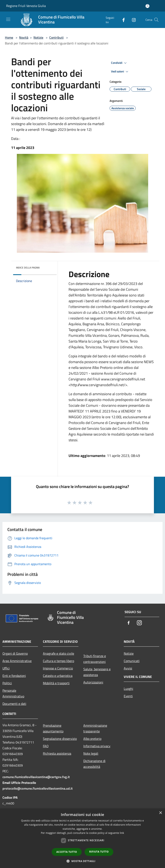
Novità (24, 37)
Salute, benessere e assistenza (97, 672)
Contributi (56, 37)
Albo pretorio (92, 739)
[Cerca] (156, 20)
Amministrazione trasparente (95, 728)
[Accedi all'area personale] (147, 6)
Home (9, 37)
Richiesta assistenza (57, 753)
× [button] (160, 813)
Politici (7, 683)
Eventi (128, 696)
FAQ (46, 746)
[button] (82, 861)
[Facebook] (122, 20)
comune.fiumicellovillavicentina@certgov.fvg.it (36, 777)
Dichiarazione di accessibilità (94, 764)
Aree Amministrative (17, 661)
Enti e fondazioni (14, 676)
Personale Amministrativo (13, 693)
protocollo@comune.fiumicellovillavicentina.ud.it (38, 788)
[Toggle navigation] (8, 19)
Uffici (6, 668)
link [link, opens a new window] (122, 833)
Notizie (38, 37)
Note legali (91, 753)
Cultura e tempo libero (58, 661)
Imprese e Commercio (58, 668)
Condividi (119, 63)
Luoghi (128, 689)
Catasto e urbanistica (58, 676)
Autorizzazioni (93, 682)
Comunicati (132, 661)
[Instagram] (132, 20)
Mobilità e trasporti (56, 683)
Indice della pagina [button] (28, 268)
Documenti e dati (14, 704)
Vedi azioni (120, 72)
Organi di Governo (15, 653)
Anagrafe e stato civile (58, 653)
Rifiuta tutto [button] (99, 852)
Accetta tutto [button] (67, 852)
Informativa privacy (97, 746)
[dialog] (82, 838)
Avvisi (128, 668)
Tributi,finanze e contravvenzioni (95, 659)
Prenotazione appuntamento (53, 728)
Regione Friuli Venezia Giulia (26, 6)
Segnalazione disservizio (60, 739)
